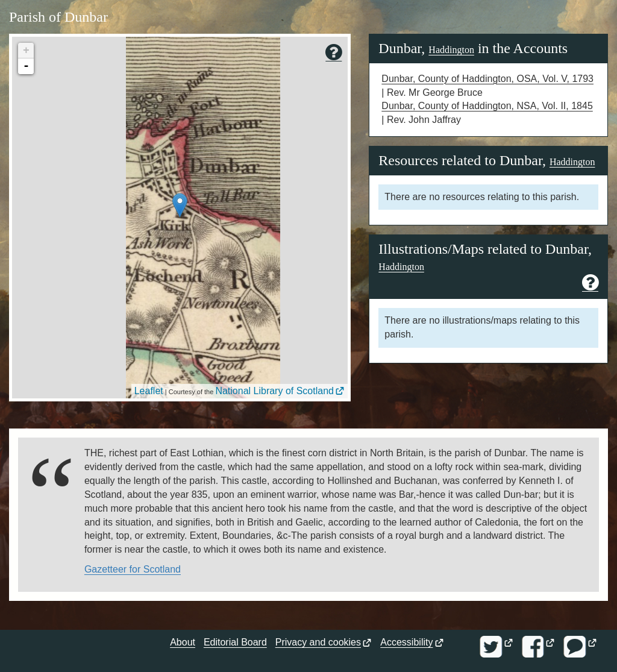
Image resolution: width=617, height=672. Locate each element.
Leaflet (149, 391)
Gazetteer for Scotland (133, 569)
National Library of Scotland (274, 391)
